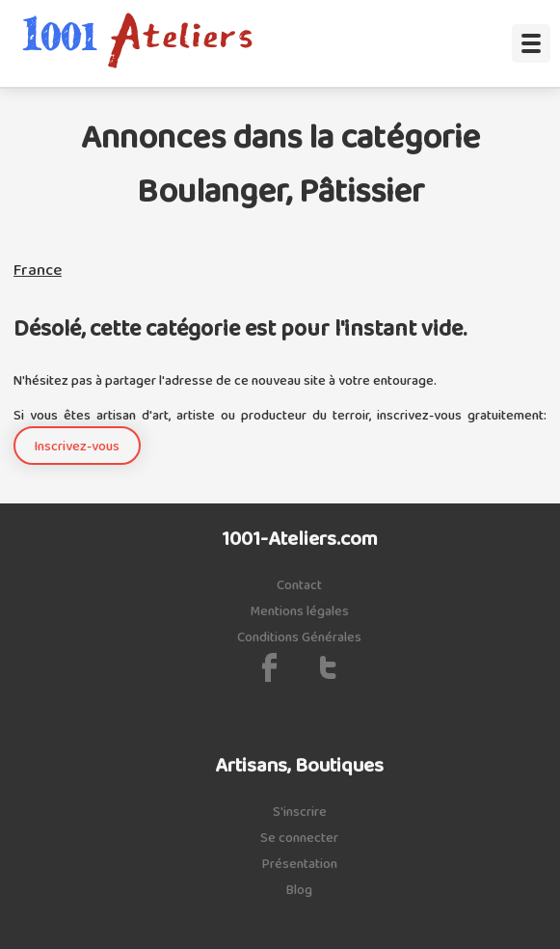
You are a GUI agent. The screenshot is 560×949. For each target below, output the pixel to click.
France (38, 271)
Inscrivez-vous (77, 447)
